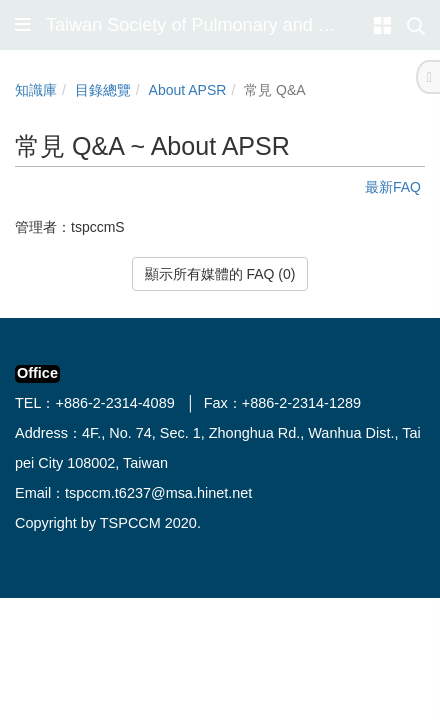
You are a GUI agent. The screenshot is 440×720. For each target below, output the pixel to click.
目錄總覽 (103, 90)
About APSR (188, 90)
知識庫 (36, 90)
